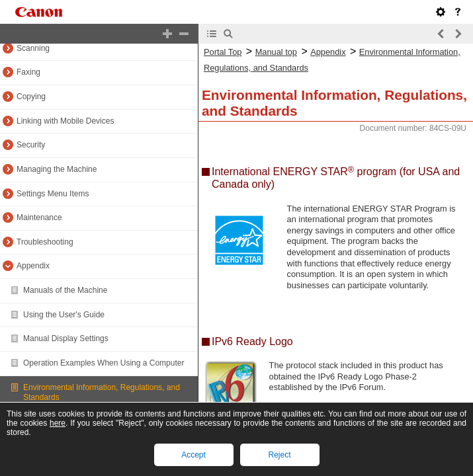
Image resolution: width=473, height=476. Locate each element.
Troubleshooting (45, 242)
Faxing (28, 72)
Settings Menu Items (53, 194)
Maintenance (39, 218)
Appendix (33, 266)
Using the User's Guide (64, 315)
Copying (31, 97)
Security (31, 145)
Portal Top (223, 52)
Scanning (33, 48)
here (58, 423)
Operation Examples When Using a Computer (104, 363)
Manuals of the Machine (65, 290)
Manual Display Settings (66, 338)
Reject (279, 455)
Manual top (276, 52)
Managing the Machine (57, 169)
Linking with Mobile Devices (65, 121)
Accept (193, 455)
